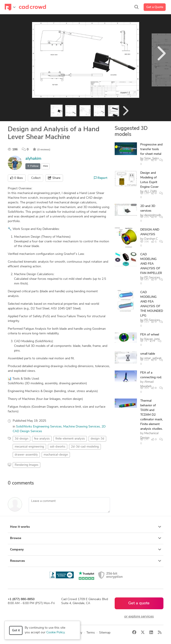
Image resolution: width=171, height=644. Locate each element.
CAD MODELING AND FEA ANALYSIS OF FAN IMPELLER (151, 264)
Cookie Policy (55, 633)
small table (148, 354)
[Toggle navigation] (10, 7)
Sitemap (105, 633)
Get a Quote (155, 7)
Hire (45, 166)
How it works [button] (86, 527)
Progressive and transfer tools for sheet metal (151, 149)
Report (101, 178)
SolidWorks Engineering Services (39, 427)
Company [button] (86, 550)
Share (54, 178)
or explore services (139, 617)
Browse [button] (86, 538)
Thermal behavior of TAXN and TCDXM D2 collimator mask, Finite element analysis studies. (152, 415)
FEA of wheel (150, 335)
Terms (91, 633)
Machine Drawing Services (82, 427)
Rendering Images (26, 465)
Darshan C (151, 239)
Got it (16, 631)
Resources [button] (86, 561)
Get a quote (139, 603)
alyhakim (33, 159)
